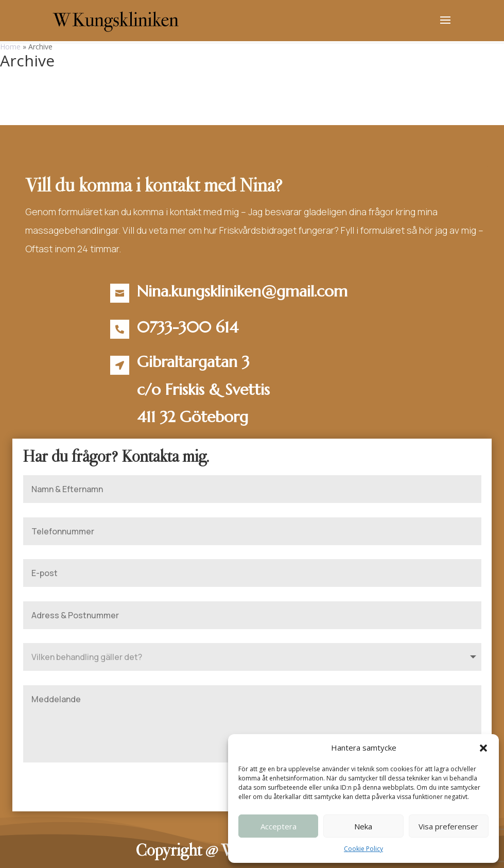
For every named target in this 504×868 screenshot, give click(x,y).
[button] (483, 748)
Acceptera (279, 826)
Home (10, 47)
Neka (363, 826)
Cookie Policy (363, 849)
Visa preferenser (448, 826)
